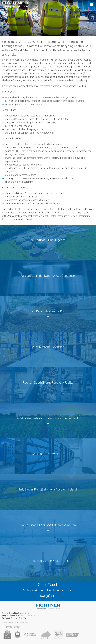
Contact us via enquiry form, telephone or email (48, 590)
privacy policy (13, 627)
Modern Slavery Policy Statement (15, 622)
